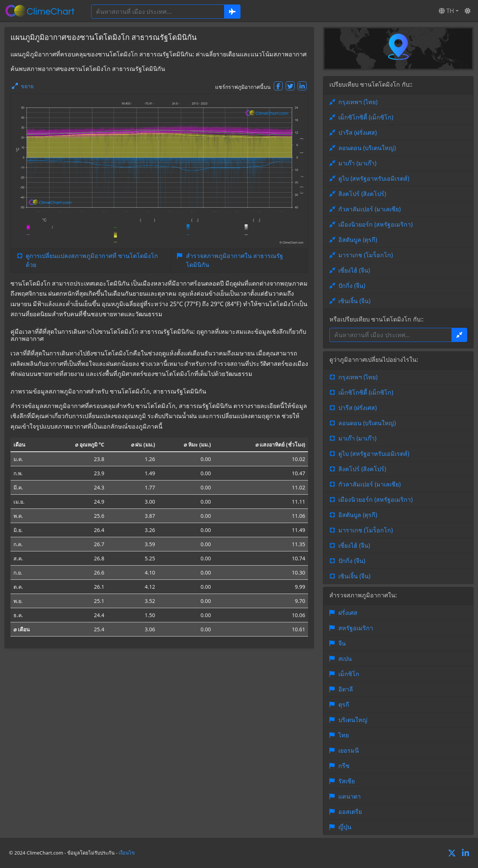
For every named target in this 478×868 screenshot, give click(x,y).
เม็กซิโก (349, 674)
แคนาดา (350, 796)
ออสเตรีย (350, 812)
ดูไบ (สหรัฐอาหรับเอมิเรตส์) (374, 178)
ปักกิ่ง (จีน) (352, 286)
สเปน (345, 659)
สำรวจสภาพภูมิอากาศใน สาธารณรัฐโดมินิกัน (235, 260)
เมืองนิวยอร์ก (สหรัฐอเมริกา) (375, 224)
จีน (342, 643)
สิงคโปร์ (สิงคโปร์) (362, 194)
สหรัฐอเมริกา (356, 628)
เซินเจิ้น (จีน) (354, 301)
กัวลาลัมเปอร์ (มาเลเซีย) (370, 209)
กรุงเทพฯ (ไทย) (358, 102)
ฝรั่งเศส (348, 613)
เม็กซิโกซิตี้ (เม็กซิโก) (366, 117)
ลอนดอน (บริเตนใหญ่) (367, 148)
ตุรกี (344, 704)
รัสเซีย (347, 781)
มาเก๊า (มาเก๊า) (357, 163)
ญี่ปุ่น (345, 827)
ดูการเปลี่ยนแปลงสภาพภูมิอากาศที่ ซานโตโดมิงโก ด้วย (92, 260)
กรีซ (344, 766)
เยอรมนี (349, 750)
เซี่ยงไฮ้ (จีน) (354, 270)
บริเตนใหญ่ (353, 720)
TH (446, 11)
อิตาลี (346, 689)
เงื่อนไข (127, 853)
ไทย (344, 735)
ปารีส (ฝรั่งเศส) (358, 133)
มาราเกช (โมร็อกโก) (366, 255)
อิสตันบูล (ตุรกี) (358, 240)
